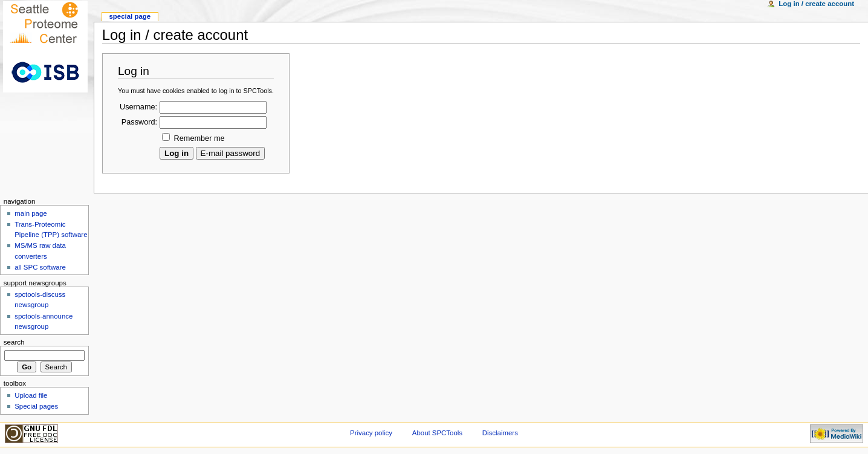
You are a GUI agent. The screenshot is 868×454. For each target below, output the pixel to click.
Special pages (36, 406)
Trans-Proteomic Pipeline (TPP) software (51, 229)
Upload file (31, 395)
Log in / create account (816, 4)
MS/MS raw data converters (40, 251)
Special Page (130, 16)
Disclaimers (500, 433)
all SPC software (40, 267)
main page (31, 213)
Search (14, 342)
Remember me (199, 138)
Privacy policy (371, 433)
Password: (139, 122)
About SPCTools (437, 433)
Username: (138, 107)
